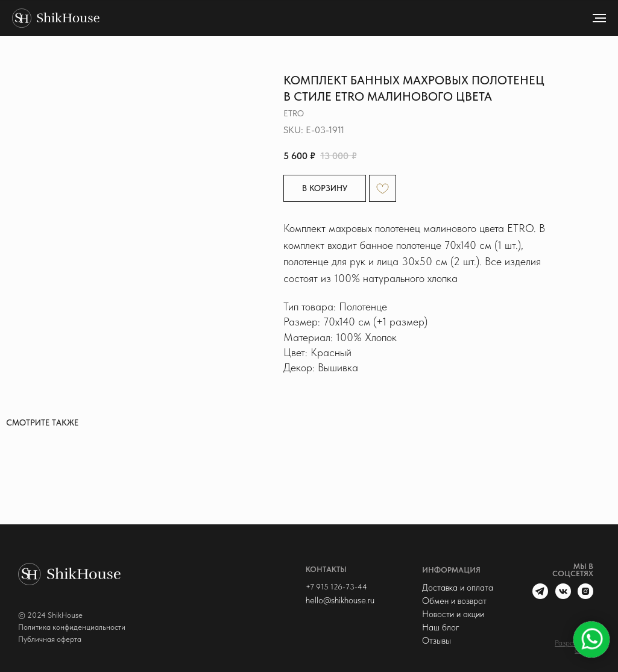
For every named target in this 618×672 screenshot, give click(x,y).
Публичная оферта (50, 639)
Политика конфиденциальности (72, 627)
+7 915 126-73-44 (336, 587)
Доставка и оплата (458, 588)
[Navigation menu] (599, 18)
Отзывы (437, 641)
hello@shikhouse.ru (340, 600)
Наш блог (441, 627)
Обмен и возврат (454, 601)
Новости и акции (453, 614)
